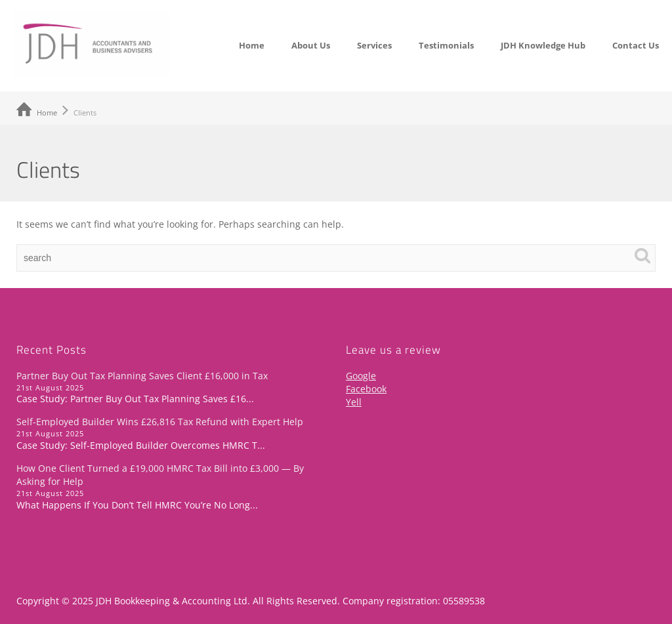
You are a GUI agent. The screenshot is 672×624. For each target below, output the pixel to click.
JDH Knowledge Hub (543, 45)
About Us (311, 45)
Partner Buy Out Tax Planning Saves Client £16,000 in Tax (142, 376)
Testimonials (446, 45)
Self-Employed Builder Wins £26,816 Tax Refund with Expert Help (160, 422)
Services (374, 45)
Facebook (366, 389)
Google (361, 376)
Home (252, 45)
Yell (354, 402)
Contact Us (636, 45)
